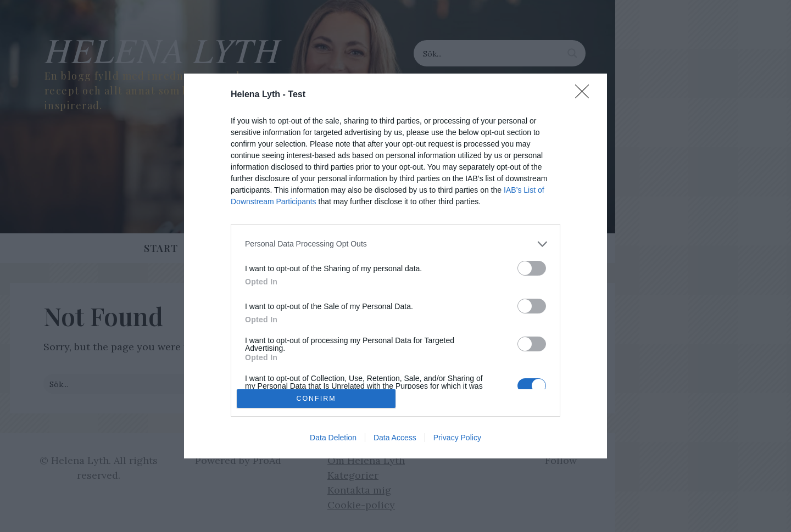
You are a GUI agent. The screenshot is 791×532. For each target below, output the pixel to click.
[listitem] (396, 244)
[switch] (532, 268)
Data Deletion (333, 438)
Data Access (395, 438)
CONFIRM (316, 399)
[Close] (586, 95)
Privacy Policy (457, 438)
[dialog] (396, 266)
